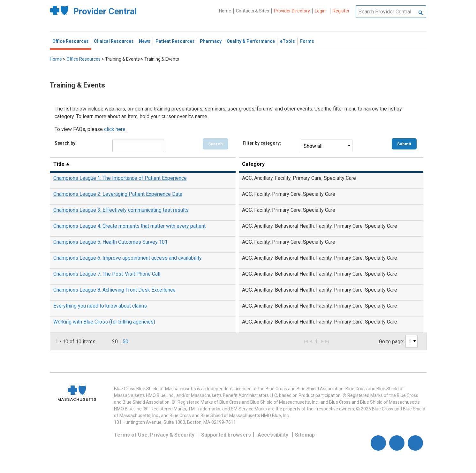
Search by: (66, 143)
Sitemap (305, 435)
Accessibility (273, 435)
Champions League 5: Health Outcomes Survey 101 (110, 242)
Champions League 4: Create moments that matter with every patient (129, 226)
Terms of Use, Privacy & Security (154, 435)
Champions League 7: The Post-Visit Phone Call (107, 274)
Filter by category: (262, 143)
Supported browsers (226, 435)
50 (125, 342)
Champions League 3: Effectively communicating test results (121, 210)
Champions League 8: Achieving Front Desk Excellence (114, 290)
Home (225, 11)
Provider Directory (292, 11)
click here (115, 129)
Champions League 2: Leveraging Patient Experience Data (118, 194)
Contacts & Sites (253, 11)
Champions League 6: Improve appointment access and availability (128, 258)
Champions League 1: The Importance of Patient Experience (120, 178)
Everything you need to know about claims (100, 306)
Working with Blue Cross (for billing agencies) (104, 322)
